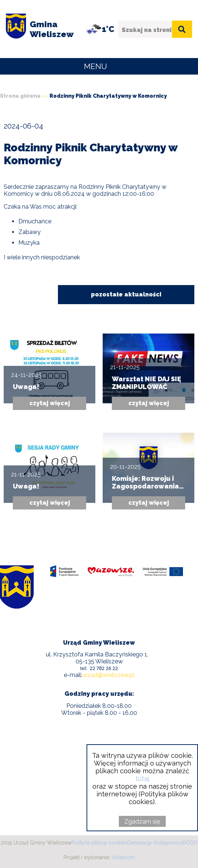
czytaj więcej (50, 403)
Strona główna (20, 96)
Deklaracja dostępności (155, 843)
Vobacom (123, 857)
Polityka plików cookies (99, 843)
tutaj (142, 779)
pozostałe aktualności (126, 294)
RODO (190, 843)
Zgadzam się (142, 821)
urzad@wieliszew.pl (108, 675)
